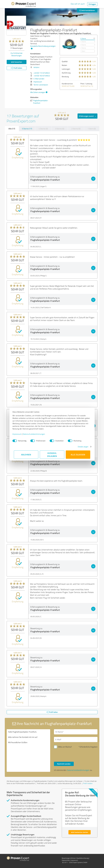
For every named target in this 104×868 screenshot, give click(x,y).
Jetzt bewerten (17, 62)
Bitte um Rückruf (65, 747)
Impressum (18, 434)
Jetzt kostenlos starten (80, 832)
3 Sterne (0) (60, 129)
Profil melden (88, 783)
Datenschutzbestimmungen (35, 434)
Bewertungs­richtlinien (69, 858)
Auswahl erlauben (52, 455)
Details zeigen (82, 447)
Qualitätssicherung (83, 858)
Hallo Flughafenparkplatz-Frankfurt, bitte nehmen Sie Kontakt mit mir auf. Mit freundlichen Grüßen (28, 751)
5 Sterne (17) (27, 129)
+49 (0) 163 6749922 (42, 76)
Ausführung (66, 73)
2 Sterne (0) (76, 129)
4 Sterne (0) (43, 129)
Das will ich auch (78, 4)
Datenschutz (66, 860)
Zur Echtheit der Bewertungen (17, 54)
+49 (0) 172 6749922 (42, 73)
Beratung (65, 76)
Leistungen (66, 69)
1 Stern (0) (92, 129)
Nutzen (64, 65)
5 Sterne (83, 38)
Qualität (65, 61)
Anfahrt (36, 67)
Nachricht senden (64, 764)
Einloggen (92, 4)
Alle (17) (12, 129)
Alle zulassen (78, 455)
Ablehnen (26, 455)
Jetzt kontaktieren (87, 10)
